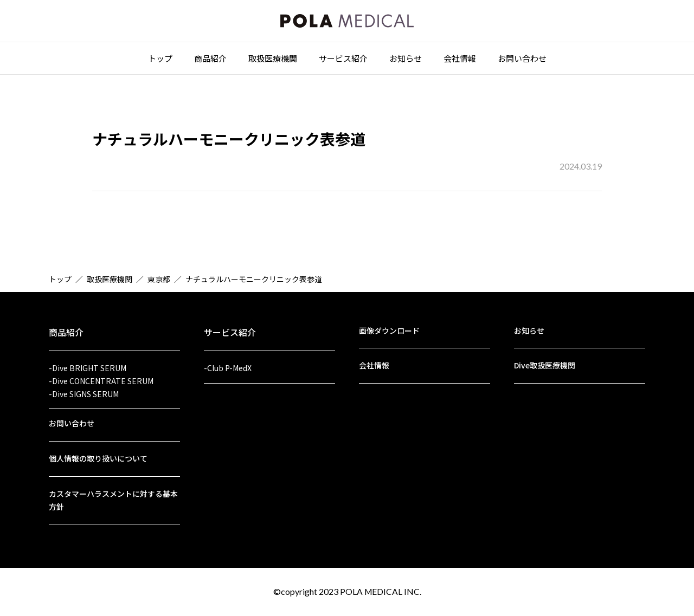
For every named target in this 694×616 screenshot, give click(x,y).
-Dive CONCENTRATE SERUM (101, 377)
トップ (160, 60)
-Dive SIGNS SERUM (84, 390)
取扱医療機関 (273, 60)
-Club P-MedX (228, 363)
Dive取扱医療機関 (545, 361)
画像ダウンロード (389, 325)
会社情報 (460, 60)
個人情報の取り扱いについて (98, 457)
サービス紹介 (343, 60)
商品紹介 (210, 60)
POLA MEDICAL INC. (381, 591)
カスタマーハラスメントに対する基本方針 (113, 499)
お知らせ (406, 60)
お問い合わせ (522, 60)
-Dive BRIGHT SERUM (88, 363)
